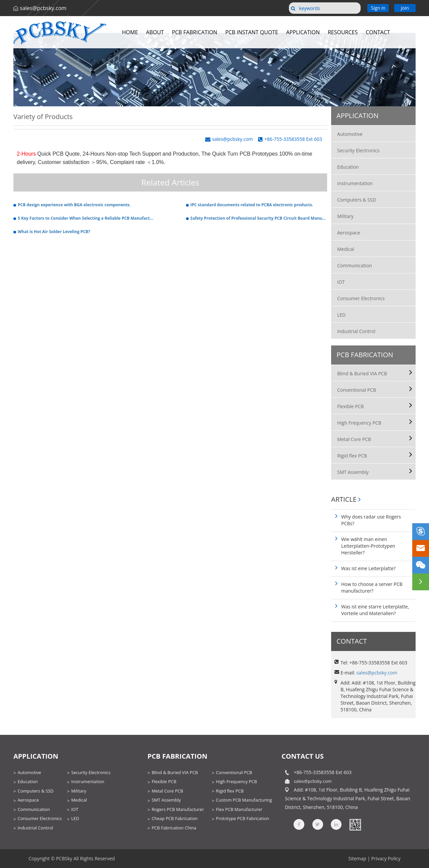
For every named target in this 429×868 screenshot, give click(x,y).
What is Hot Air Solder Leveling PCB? (54, 232)
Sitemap (357, 858)
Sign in (378, 8)
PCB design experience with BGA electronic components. (74, 205)
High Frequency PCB (359, 423)
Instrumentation (355, 183)
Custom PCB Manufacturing (244, 800)
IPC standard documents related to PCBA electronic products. (252, 205)
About (155, 32)
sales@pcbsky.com (43, 8)
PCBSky (64, 858)
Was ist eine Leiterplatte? (368, 568)
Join (405, 8)
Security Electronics (358, 150)
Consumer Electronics (361, 298)
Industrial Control (356, 331)
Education (348, 167)
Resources (343, 32)
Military (345, 216)
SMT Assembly (353, 472)
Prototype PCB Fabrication (242, 818)
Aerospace (349, 233)
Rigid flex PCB (352, 456)
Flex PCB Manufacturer (239, 809)
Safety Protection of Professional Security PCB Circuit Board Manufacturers (259, 218)
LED (341, 315)
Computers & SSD (357, 200)
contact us (303, 756)
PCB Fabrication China (174, 828)
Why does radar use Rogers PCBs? (371, 520)
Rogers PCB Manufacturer (178, 809)
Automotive (350, 134)
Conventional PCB (357, 390)
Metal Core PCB (354, 439)
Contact (378, 32)
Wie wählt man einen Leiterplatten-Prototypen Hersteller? (368, 546)
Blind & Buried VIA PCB (362, 373)
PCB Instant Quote (252, 32)
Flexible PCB (350, 406)
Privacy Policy (386, 858)
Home (130, 32)
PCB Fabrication (195, 32)
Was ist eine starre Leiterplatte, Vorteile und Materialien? (375, 610)
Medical (346, 249)
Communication (355, 265)
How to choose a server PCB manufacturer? (372, 587)
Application (303, 32)
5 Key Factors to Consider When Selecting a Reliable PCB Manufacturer (86, 218)
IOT (341, 282)
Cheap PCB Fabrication (174, 818)
